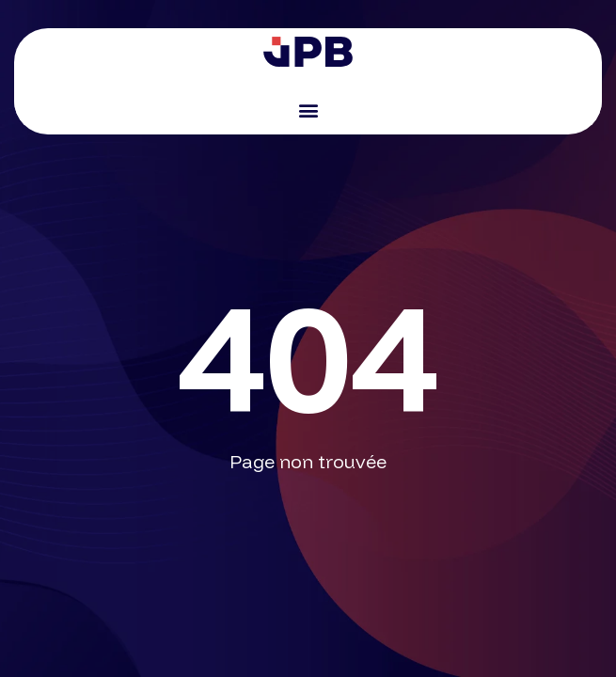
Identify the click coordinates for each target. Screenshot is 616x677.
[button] (308, 110)
